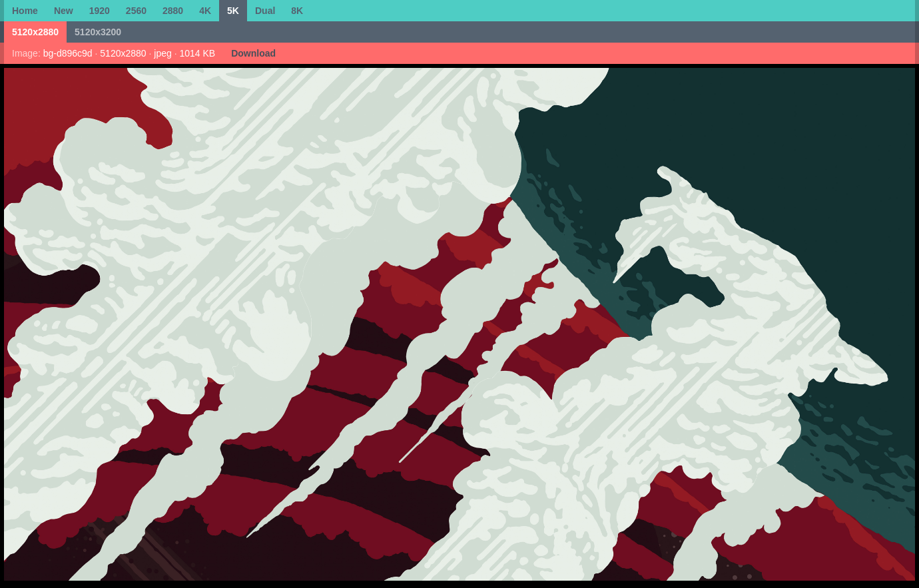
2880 (173, 11)
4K (205, 11)
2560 (136, 11)
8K (297, 11)
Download (253, 53)
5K (233, 11)
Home (25, 11)
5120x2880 (35, 32)
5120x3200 (98, 32)
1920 (100, 11)
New (64, 11)
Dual (265, 11)
